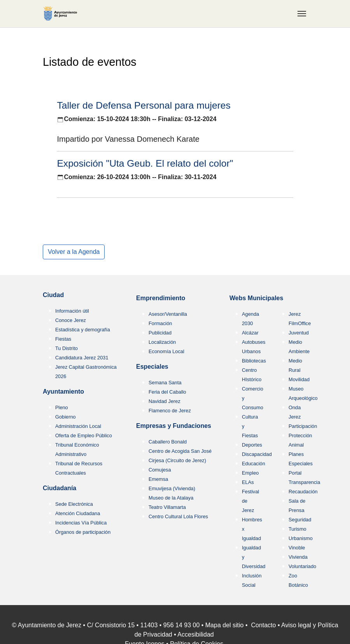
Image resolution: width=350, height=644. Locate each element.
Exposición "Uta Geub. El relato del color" (145, 163)
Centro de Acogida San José (180, 451)
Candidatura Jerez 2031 (82, 358)
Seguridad (300, 520)
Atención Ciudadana (78, 513)
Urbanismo (301, 538)
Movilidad (299, 379)
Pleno (62, 407)
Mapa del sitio (225, 625)
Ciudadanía (59, 488)
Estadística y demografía (83, 330)
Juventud (299, 333)
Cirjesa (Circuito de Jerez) (177, 460)
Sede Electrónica (74, 504)
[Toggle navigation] (302, 14)
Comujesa (160, 470)
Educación (254, 464)
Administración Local (78, 426)
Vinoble (297, 548)
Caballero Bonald (168, 442)
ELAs (248, 482)
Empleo (250, 473)
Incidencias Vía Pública (81, 523)
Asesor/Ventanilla (168, 314)
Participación (303, 426)
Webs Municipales (256, 298)
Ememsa (158, 479)
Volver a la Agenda (74, 252)
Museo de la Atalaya (171, 498)
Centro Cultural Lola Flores (178, 516)
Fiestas (63, 339)
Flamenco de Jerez (170, 411)
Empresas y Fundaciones (174, 426)
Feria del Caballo (167, 392)
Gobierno (66, 417)
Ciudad (53, 295)
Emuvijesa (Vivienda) (172, 488)
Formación (160, 323)
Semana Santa (165, 383)
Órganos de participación (83, 532)
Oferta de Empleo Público (84, 435)
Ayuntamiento (63, 392)
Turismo (297, 529)
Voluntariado (302, 566)
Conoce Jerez (71, 320)
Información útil (72, 311)
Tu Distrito (66, 348)
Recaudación (303, 492)
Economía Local (166, 351)
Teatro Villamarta (167, 507)
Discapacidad (257, 454)
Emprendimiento (161, 298)
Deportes (252, 445)
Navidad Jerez (164, 401)
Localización (162, 342)
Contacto (263, 625)
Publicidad (160, 333)
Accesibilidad (195, 634)
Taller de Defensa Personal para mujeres (144, 105)
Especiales (152, 367)
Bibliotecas (254, 361)
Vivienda (298, 557)
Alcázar (250, 333)
